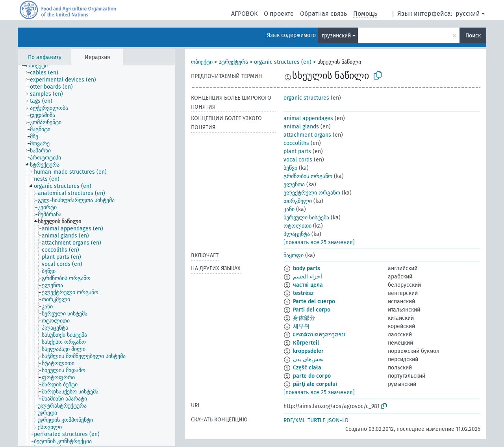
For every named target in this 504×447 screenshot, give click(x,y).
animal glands (301, 127)
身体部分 (304, 318)
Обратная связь (323, 14)
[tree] (96, 256)
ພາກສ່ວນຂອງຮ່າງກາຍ (319, 335)
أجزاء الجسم (308, 277)
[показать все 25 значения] (319, 242)
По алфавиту (45, 57)
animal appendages (308, 118)
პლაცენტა (297, 234)
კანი (289, 209)
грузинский (336, 36)
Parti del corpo (312, 310)
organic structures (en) (283, 62)
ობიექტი (202, 62)
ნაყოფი (294, 255)
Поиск (473, 36)
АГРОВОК (244, 14)
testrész (303, 293)
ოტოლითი (297, 226)
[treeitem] (40, 66)
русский (468, 14)
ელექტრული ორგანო (312, 193)
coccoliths (296, 143)
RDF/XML (295, 420)
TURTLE (316, 420)
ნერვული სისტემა (306, 218)
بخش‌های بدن (308, 359)
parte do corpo (312, 376)
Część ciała (307, 368)
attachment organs (307, 135)
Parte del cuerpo (314, 301)
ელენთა (294, 185)
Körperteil (306, 343)
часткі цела (308, 285)
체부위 (301, 326)
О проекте (279, 14)
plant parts (297, 151)
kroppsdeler (308, 351)
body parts (307, 268)
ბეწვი (290, 168)
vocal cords (298, 160)
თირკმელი (298, 201)
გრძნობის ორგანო (308, 176)
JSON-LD (338, 420)
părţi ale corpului (315, 384)
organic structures (306, 98)
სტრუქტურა (233, 62)
